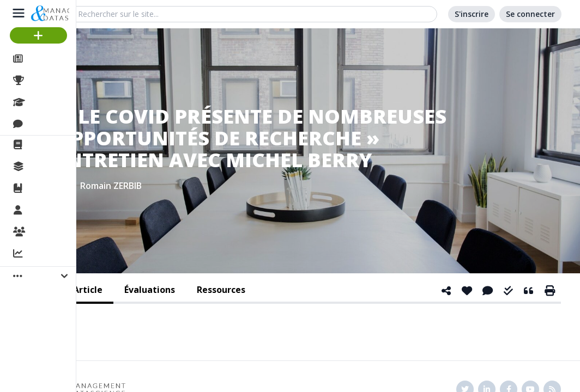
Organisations (58, 232)
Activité (44, 254)
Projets (44, 81)
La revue (47, 145)
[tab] (150, 291)
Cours (41, 102)
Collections (51, 167)
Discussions (53, 124)
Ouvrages (49, 188)
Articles (44, 59)
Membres (49, 211)
